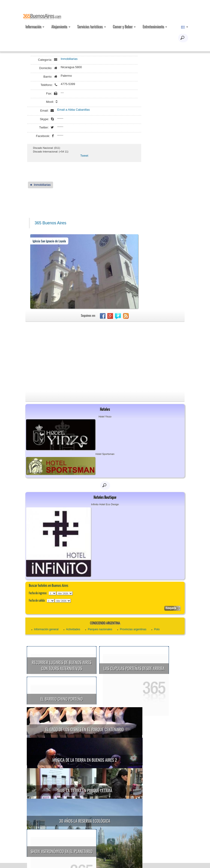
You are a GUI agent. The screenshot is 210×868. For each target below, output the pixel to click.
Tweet (84, 156)
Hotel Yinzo (105, 417)
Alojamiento (61, 27)
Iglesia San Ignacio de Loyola (49, 241)
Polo (157, 629)
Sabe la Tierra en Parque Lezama (86, 776)
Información (35, 27)
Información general (46, 629)
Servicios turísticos (92, 27)
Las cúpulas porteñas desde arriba (134, 668)
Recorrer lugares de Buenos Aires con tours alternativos (61, 665)
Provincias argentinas (133, 629)
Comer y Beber (124, 27)
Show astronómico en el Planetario (79, 829)
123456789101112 (65, 593)
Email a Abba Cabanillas (73, 110)
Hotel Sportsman (105, 454)
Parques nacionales (100, 629)
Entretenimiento (155, 27)
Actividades (73, 629)
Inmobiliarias (69, 59)
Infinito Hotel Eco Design (105, 504)
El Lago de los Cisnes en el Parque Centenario (86, 722)
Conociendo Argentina (105, 623)
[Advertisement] (105, 356)
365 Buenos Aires (50, 223)
